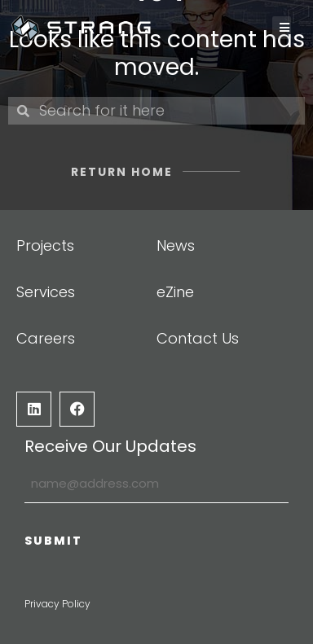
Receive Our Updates (110, 446)
